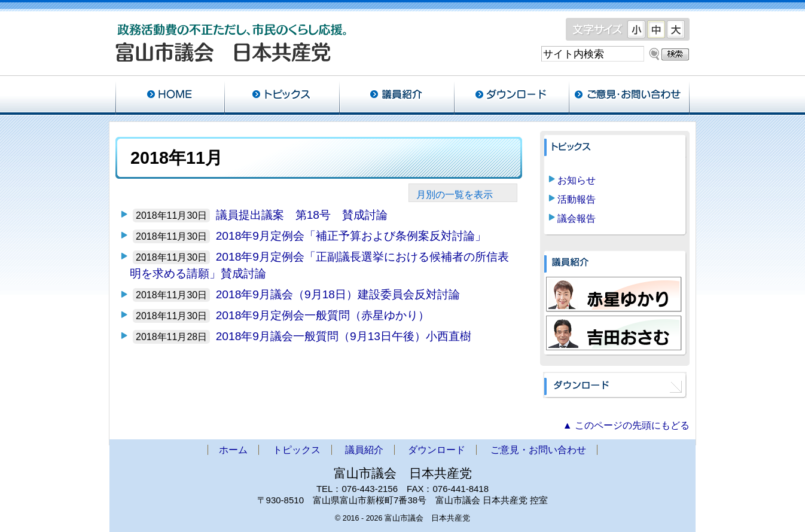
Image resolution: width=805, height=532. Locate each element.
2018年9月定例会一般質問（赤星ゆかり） (323, 315)
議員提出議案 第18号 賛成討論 (302, 215)
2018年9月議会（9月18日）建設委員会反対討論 (338, 294)
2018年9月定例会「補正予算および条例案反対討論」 (351, 236)
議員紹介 (397, 96)
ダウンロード (511, 96)
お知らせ (577, 180)
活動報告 (577, 199)
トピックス (282, 96)
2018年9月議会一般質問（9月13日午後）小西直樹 (344, 336)
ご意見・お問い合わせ (629, 96)
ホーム (170, 96)
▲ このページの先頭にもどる (626, 425)
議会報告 (577, 218)
